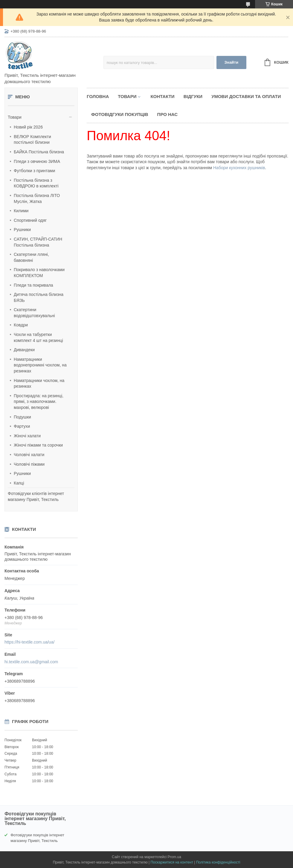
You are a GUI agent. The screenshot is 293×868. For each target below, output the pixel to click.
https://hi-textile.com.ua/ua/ (29, 642)
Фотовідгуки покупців (120, 114)
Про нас (168, 114)
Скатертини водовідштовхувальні (34, 313)
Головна (98, 96)
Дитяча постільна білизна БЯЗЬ (39, 297)
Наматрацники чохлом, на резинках (39, 383)
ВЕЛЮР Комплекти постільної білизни (32, 140)
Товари (15, 117)
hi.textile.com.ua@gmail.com (31, 662)
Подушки (22, 417)
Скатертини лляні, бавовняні (31, 257)
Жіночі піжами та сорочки (38, 445)
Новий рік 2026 (28, 127)
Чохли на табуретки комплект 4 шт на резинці (38, 337)
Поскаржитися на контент (172, 862)
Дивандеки (24, 350)
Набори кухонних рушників (239, 168)
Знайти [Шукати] (231, 62)
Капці (19, 483)
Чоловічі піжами (29, 464)
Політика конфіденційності (218, 862)
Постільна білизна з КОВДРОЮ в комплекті (36, 183)
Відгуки (193, 96)
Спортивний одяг (30, 220)
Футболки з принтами (34, 171)
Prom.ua (174, 857)
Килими (21, 211)
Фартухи (22, 426)
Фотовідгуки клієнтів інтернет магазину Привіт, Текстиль (36, 496)
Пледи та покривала (33, 285)
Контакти (162, 96)
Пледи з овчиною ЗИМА (37, 161)
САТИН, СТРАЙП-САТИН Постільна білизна (38, 242)
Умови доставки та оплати (246, 96)
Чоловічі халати (29, 455)
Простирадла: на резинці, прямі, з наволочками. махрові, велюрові (39, 402)
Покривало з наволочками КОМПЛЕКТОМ (39, 273)
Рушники (22, 230)
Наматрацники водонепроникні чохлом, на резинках (40, 365)
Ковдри (21, 325)
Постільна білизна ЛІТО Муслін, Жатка (37, 198)
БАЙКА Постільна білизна (39, 152)
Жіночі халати (27, 436)
